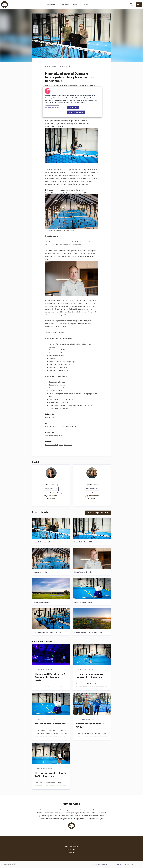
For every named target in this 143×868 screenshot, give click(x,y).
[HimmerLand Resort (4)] (51, 589)
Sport (47, 427)
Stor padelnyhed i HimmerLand (50, 724)
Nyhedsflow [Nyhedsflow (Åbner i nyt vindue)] (128, 864)
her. (63, 332)
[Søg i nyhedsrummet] (131, 5)
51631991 (92, 499)
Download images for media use (98, 513)
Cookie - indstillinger (52, 107)
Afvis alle (73, 107)
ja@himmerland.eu (92, 496)
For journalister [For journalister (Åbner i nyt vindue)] (116, 864)
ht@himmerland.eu (51, 496)
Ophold (56, 436)
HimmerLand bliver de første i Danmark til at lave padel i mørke (50, 677)
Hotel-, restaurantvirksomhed (66, 427)
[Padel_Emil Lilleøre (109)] (92, 528)
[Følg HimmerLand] (139, 5)
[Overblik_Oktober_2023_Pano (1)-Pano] (92, 619)
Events (76, 5)
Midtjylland (59, 445)
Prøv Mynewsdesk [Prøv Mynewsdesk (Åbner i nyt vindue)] (101, 864)
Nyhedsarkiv (52, 5)
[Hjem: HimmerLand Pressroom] (5, 5)
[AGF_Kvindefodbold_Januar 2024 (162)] (51, 619)
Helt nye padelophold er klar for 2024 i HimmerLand (51, 775)
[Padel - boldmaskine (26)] (92, 589)
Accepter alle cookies (76, 112)
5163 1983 (51, 499)
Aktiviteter (49, 436)
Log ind (138, 864)
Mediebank (65, 5)
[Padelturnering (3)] (51, 558)
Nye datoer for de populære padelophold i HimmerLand (90, 676)
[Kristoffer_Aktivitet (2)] (92, 558)
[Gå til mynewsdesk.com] (9, 864)
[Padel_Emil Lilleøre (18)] (51, 528)
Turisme (52, 427)
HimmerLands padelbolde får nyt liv (90, 725)
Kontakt (86, 5)
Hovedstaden (50, 445)
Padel (61, 436)
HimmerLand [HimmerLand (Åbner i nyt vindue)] (50, 417)
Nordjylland (68, 445)
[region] (72, 102)
